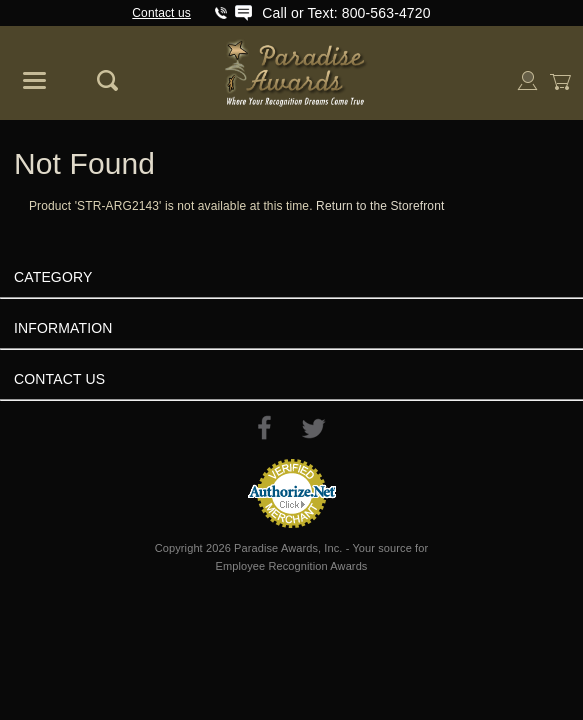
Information (63, 328)
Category (53, 277)
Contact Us (59, 379)
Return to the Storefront (380, 206)
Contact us (161, 13)
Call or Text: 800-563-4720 (346, 13)
